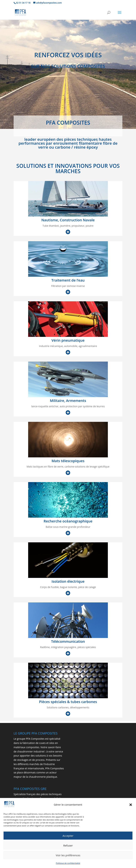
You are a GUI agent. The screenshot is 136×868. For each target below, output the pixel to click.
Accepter (68, 837)
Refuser (68, 847)
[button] (131, 806)
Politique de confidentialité (68, 865)
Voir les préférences (68, 857)
